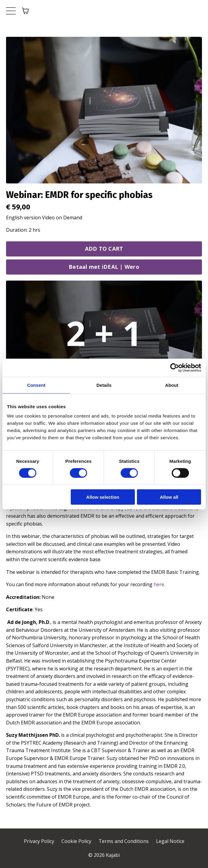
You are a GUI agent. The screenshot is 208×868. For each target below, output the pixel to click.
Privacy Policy (39, 841)
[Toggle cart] (25, 11)
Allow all (169, 497)
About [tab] (172, 385)
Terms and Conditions (124, 841)
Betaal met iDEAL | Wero (104, 267)
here (159, 584)
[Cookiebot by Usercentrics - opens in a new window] (175, 367)
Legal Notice (170, 841)
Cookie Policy (76, 841)
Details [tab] (104, 385)
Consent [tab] (36, 385)
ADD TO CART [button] (104, 249)
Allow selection (103, 497)
